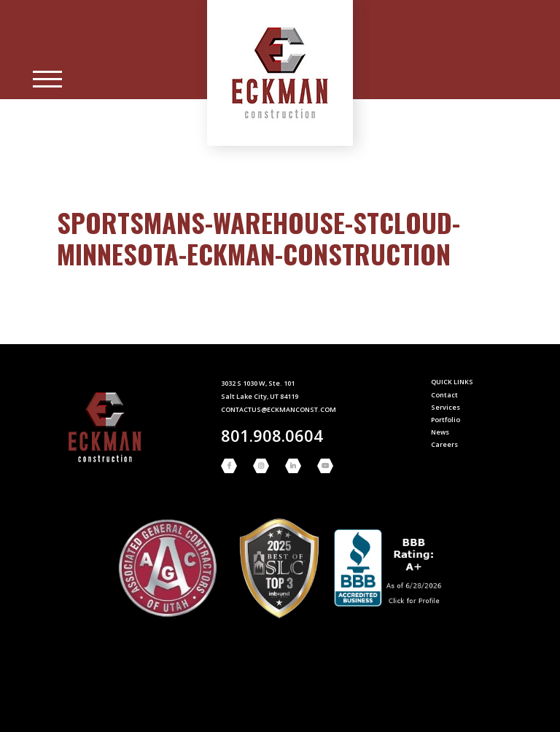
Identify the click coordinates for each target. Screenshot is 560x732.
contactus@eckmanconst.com (279, 409)
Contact (444, 395)
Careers (444, 444)
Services (446, 407)
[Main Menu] (47, 79)
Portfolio (446, 420)
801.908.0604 (272, 435)
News (440, 432)
